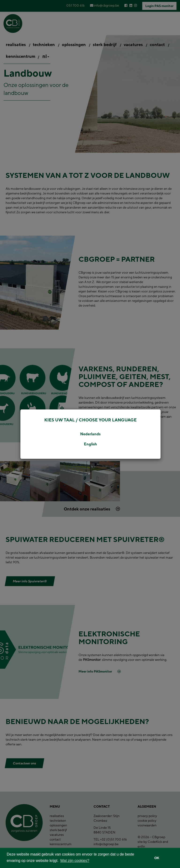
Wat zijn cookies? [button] (75, 861)
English (90, 444)
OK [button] (157, 858)
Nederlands (90, 434)
